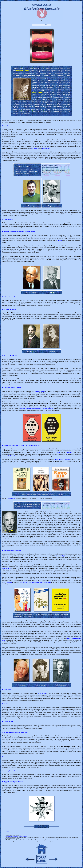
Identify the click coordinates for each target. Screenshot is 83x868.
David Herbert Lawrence (62, 459)
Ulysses (58, 452)
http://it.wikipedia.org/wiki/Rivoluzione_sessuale (16, 836)
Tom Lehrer (12, 499)
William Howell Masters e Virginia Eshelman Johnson (37, 409)
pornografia (35, 148)
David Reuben (6, 568)
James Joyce (70, 452)
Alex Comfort (8, 582)
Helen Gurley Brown (62, 556)
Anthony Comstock (14, 456)
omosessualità (46, 148)
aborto (60, 240)
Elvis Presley (42, 693)
